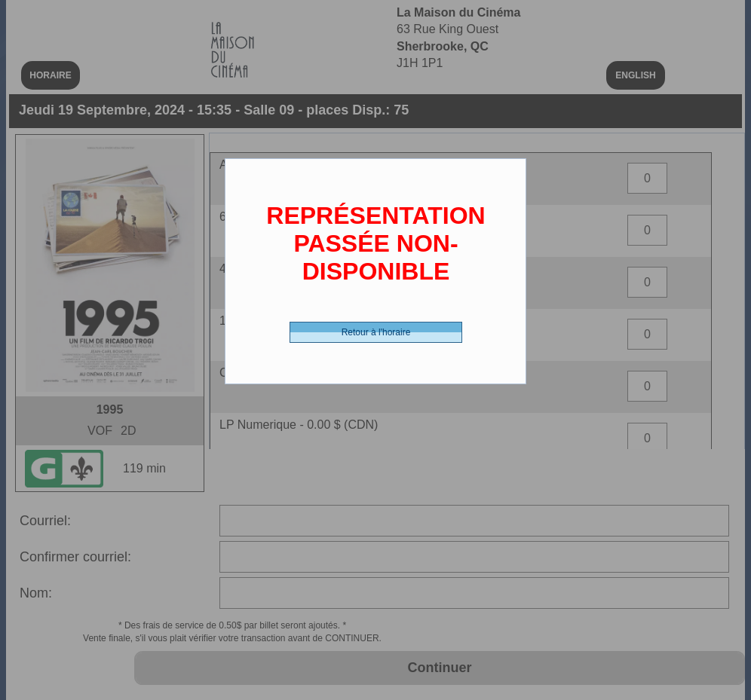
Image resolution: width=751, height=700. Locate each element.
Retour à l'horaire (376, 332)
